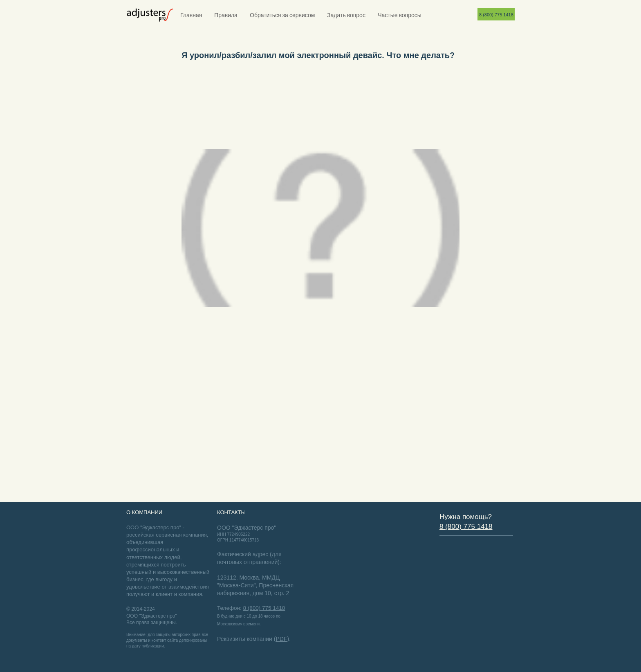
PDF (281, 639)
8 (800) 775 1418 (496, 15)
